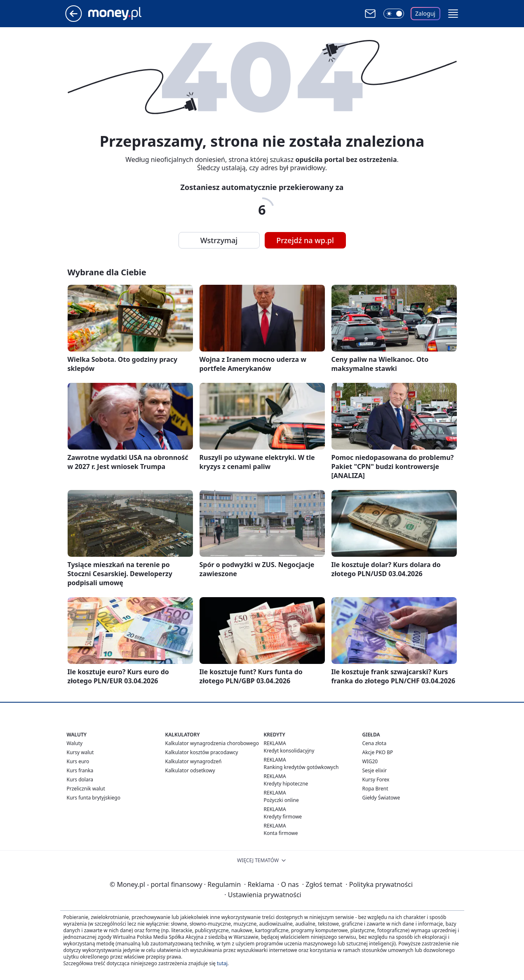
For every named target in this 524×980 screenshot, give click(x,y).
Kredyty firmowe (283, 817)
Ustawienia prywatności (263, 895)
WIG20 (370, 761)
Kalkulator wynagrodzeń (194, 761)
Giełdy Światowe (381, 798)
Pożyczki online (281, 800)
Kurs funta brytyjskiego (94, 798)
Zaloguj (425, 13)
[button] (453, 14)
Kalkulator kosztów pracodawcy (202, 752)
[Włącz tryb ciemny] (394, 14)
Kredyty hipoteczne (286, 784)
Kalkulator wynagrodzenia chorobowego (212, 743)
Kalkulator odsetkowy (190, 770)
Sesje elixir (375, 770)
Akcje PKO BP (378, 752)
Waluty (75, 743)
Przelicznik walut (86, 789)
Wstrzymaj (219, 240)
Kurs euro (78, 761)
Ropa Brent (375, 789)
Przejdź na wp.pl (305, 240)
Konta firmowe (281, 833)
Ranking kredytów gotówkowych (301, 767)
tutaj (222, 963)
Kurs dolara (80, 780)
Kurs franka (80, 770)
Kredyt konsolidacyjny (289, 751)
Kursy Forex (376, 780)
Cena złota (375, 743)
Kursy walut (80, 752)
